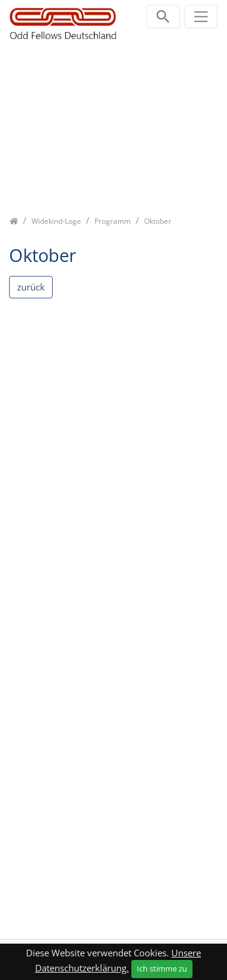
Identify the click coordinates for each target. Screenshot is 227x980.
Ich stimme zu (162, 968)
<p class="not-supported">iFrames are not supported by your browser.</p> (113, 611)
